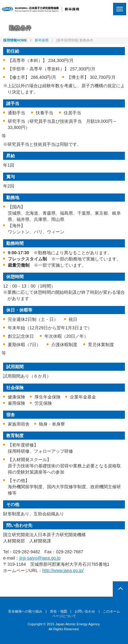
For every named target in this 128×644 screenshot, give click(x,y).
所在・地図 (59, 611)
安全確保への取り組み (25, 611)
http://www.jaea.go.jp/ (63, 570)
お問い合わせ (85, 611)
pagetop (120, 589)
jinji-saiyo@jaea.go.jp (40, 558)
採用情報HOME (15, 40)
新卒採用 (42, 40)
